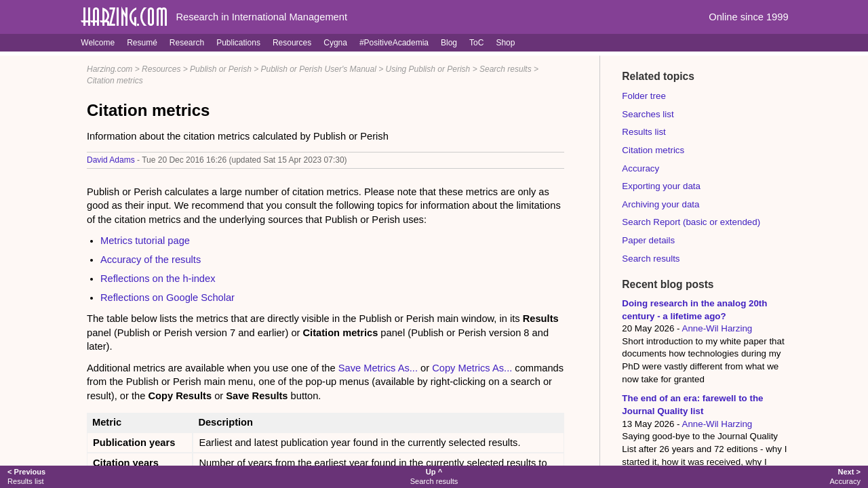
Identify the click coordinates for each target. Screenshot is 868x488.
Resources (292, 43)
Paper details (648, 240)
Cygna (335, 43)
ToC (476, 43)
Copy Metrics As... (472, 368)
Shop (505, 43)
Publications (238, 43)
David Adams (111, 160)
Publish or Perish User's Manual (319, 69)
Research (187, 43)
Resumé (142, 43)
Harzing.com (110, 69)
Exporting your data (661, 186)
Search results (506, 69)
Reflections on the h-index (158, 279)
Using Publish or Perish (428, 69)
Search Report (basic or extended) (691, 222)
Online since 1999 (748, 17)
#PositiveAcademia (394, 43)
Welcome (98, 43)
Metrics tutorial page (145, 241)
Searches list (648, 114)
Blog (449, 43)
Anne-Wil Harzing (717, 328)
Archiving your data (660, 204)
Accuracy (640, 168)
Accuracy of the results (151, 260)
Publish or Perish (221, 69)
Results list (644, 132)
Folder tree (644, 96)
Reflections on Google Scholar (167, 298)
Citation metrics (115, 81)
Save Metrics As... (378, 368)
